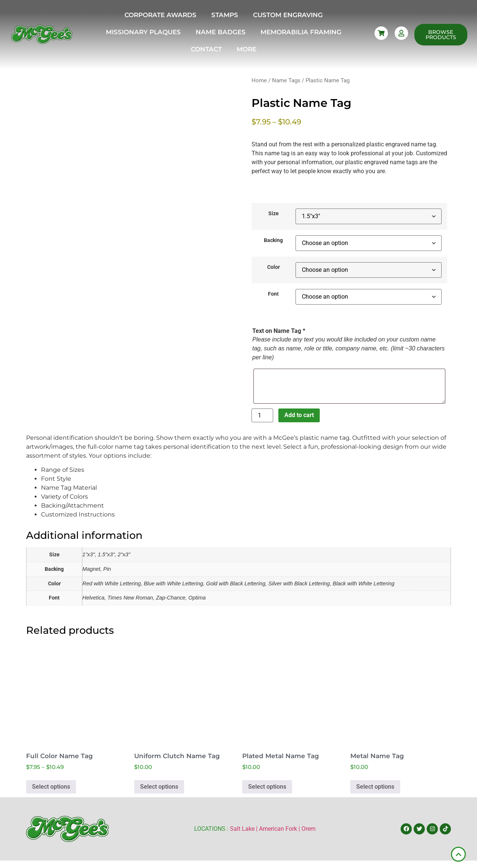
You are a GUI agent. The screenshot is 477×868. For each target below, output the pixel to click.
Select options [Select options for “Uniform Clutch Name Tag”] (159, 787)
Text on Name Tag (279, 331)
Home (259, 80)
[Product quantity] (262, 415)
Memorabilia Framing (301, 32)
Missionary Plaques (143, 32)
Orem (309, 829)
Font (273, 294)
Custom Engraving (288, 15)
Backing (273, 241)
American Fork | (280, 829)
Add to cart (299, 415)
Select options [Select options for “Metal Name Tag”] (375, 787)
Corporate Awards (160, 15)
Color (274, 267)
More (247, 49)
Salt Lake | (244, 829)
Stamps (225, 15)
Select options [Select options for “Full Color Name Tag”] (51, 787)
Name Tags (286, 80)
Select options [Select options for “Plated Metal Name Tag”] (267, 787)
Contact (206, 49)
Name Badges (221, 32)
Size (274, 214)
